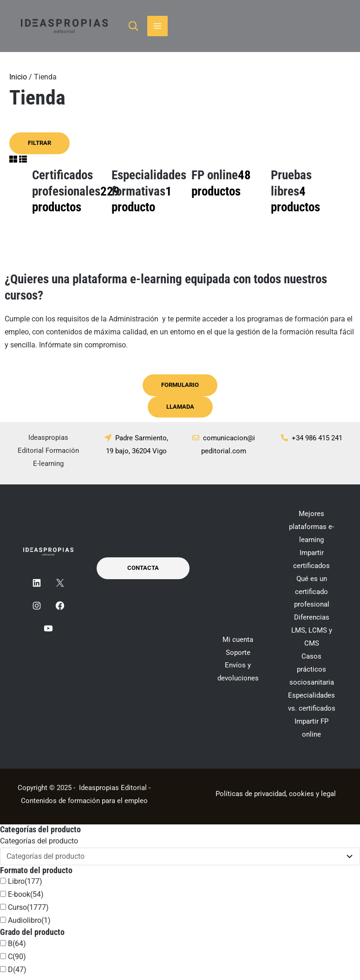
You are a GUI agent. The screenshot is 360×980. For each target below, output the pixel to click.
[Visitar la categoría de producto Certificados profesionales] (67, 196)
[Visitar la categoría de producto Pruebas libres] (306, 196)
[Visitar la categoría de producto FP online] (226, 187)
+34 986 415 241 (317, 442)
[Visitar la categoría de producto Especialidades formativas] (147, 196)
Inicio (18, 81)
